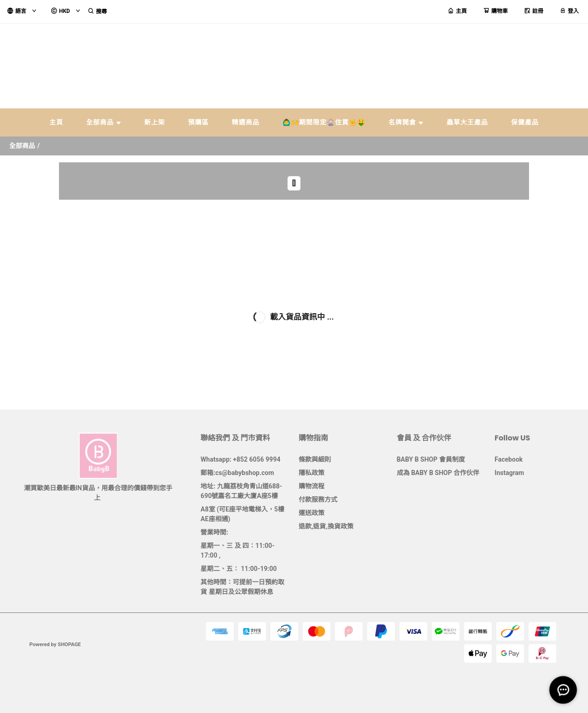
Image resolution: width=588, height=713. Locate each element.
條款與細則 (315, 459)
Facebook (509, 459)
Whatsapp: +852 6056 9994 (240, 459)
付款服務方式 (318, 499)
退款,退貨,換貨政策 (326, 526)
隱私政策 (312, 473)
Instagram (509, 473)
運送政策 (312, 513)
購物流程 (312, 486)
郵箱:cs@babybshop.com (237, 473)
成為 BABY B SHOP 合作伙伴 (438, 473)
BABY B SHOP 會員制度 (431, 459)
